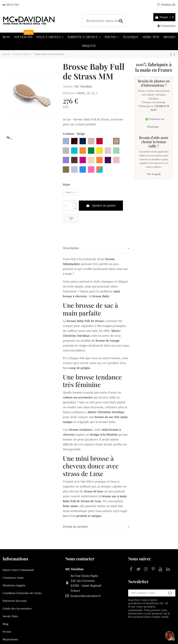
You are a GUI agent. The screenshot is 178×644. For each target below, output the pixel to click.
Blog (5, 626)
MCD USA (11, 5)
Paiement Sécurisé (15, 603)
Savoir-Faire (10, 619)
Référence (69, 93)
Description (96, 251)
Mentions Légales (14, 588)
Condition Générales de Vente (22, 596)
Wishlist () (166, 5)
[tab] (96, 251)
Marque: (68, 86)
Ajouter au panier (101, 208)
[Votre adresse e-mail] (139, 597)
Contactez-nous (13, 580)
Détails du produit (96, 529)
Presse (7, 634)
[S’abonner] (170, 597)
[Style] (74, 193)
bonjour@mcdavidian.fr (78, 598)
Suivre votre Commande (18, 572)
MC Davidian (83, 86)
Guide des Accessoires (17, 611)
